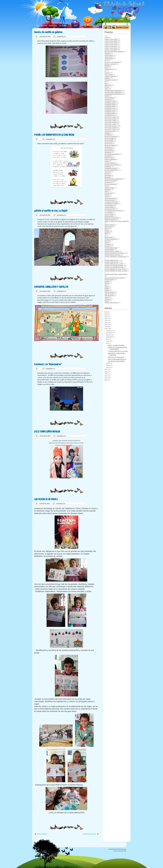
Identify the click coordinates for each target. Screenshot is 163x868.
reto (106, 285)
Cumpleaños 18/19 (110, 103)
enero (108, 368)
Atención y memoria (110, 64)
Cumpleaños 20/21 (110, 106)
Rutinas (107, 287)
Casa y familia (109, 75)
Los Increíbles (109, 212)
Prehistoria (108, 244)
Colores (107, 87)
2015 (106, 374)
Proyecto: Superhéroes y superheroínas (116, 274)
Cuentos (107, 96)
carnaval (107, 73)
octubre (108, 335)
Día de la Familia (109, 138)
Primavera (108, 246)
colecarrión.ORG (122, 851)
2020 (106, 325)
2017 (106, 370)
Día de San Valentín (110, 145)
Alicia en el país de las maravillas (114, 52)
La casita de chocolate (111, 202)
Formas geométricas (110, 184)
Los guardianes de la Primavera (114, 211)
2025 (106, 314)
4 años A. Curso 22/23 (111, 43)
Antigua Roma (109, 57)
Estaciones (108, 177)
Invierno (107, 195)
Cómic (107, 89)
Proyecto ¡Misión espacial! (112, 251)
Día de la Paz (108, 143)
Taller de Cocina (109, 294)
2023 (106, 318)
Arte (106, 60)
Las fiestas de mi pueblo (111, 204)
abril (107, 343)
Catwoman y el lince (110, 80)
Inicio (38, 26)
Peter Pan (108, 241)
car (106, 71)
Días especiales (109, 151)
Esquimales (108, 175)
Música (107, 228)
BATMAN (107, 66)
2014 (106, 376)
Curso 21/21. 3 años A (111, 128)
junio (108, 339)
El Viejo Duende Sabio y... (112, 170)
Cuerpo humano (109, 98)
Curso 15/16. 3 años (110, 121)
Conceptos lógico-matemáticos (113, 92)
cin (106, 82)
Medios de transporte (111, 219)
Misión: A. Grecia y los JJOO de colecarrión (117, 221)
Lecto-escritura (109, 205)
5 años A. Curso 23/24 (111, 50)
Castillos (107, 78)
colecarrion (108, 85)
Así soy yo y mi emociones (112, 62)
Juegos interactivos (110, 198)
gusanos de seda (110, 188)
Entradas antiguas (42, 834)
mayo (108, 341)
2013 (106, 378)
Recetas (107, 281)
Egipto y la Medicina (110, 159)
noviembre (109, 333)
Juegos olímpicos (110, 200)
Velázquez (108, 299)
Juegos (107, 197)
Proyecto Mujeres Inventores (113, 255)
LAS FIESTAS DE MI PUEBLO (46, 499)
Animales (107, 53)
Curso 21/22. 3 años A (111, 129)
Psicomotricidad (109, 280)
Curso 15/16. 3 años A (111, 122)
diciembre (109, 331)
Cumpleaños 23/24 (110, 113)
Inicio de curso (109, 193)
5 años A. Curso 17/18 (111, 46)
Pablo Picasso (109, 237)
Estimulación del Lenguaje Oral (113, 179)
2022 (106, 320)
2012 (106, 380)
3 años (107, 37)
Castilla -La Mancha (110, 76)
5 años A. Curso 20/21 (111, 48)
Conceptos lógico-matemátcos (113, 90)
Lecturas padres (109, 207)
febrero (108, 365)
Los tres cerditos (109, 214)
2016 (106, 372)
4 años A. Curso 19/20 (111, 41)
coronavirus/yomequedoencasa (113, 94)
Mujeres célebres (110, 225)
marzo (108, 363)
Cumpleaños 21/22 (110, 108)
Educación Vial (109, 158)
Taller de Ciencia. (110, 292)
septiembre (109, 337)
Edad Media (108, 156)
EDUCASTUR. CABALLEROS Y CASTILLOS (51, 287)
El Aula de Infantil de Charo (120, 849)
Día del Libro (108, 147)
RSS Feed (44, 26)
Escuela (107, 174)
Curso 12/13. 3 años (110, 117)
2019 (106, 327)
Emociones (108, 172)
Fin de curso (108, 182)
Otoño (106, 234)
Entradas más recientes (90, 834)
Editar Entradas (53, 26)
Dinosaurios (108, 152)
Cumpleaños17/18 (110, 115)
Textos (107, 297)
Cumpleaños (108, 99)
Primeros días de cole (111, 248)
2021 (106, 322)
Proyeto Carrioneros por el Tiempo (114, 278)
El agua (107, 161)
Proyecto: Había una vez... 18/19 (114, 264)
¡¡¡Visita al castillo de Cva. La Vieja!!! (51, 211)
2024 (106, 316)
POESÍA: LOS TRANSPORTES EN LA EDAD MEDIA (54, 135)
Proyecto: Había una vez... (112, 262)
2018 (106, 329)
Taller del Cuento (109, 296)
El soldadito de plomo (111, 168)
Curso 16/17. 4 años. (111, 124)
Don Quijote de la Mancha (112, 154)
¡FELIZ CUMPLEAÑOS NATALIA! (47, 431)
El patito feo (108, 166)
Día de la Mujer (109, 142)
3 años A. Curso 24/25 (111, 39)
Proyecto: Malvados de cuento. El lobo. (116, 269)
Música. (107, 230)
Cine (106, 83)
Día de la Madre (109, 140)
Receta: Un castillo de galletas (48, 32)
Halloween (108, 189)
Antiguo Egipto (109, 59)
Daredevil (107, 133)
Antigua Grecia (109, 55)
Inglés (106, 191)
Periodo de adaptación (111, 239)
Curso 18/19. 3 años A (111, 126)
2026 (106, 312)
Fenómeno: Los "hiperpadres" (48, 364)
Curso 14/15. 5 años (110, 119)
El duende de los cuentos (112, 165)
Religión (107, 283)
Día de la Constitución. (111, 136)
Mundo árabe (108, 227)
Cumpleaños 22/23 (110, 112)
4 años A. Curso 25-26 (111, 45)
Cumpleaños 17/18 (110, 101)
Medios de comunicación (112, 218)
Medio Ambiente (109, 216)
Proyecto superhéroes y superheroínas (115, 257)
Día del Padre (109, 149)
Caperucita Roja (109, 69)
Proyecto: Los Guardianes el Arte (114, 267)
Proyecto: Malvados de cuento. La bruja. (116, 271)
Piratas (107, 242)
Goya (106, 186)
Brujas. (107, 67)
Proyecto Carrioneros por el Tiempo (115, 253)
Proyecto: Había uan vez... (112, 260)
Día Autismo (108, 135)
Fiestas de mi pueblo (111, 181)
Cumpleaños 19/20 (110, 105)
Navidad (107, 232)
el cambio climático (110, 163)
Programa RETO (109, 250)
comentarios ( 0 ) (61, 37)
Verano (107, 301)
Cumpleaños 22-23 (110, 110)
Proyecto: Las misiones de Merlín (114, 265)
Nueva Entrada (63, 26)
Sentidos (107, 290)
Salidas (107, 288)
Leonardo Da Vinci (110, 209)
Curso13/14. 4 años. (110, 131)
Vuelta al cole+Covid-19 (111, 303)
